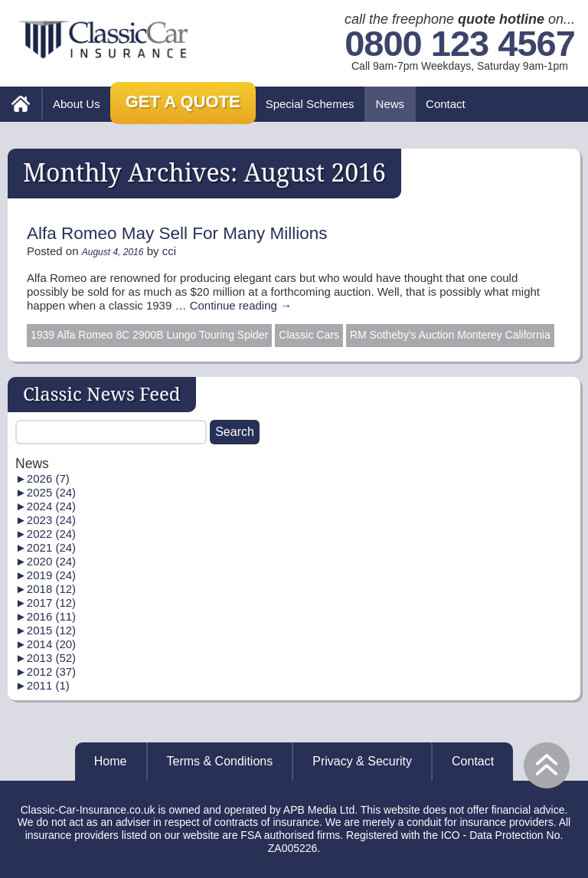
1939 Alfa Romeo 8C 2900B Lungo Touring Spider (149, 335)
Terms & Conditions (220, 761)
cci (169, 251)
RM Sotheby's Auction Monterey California (450, 335)
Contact (446, 104)
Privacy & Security (362, 761)
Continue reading (241, 305)
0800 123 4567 (460, 44)
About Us (77, 104)
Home (111, 761)
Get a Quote (183, 102)
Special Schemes (310, 104)
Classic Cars (309, 335)
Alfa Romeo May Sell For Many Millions (177, 233)
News (390, 104)
